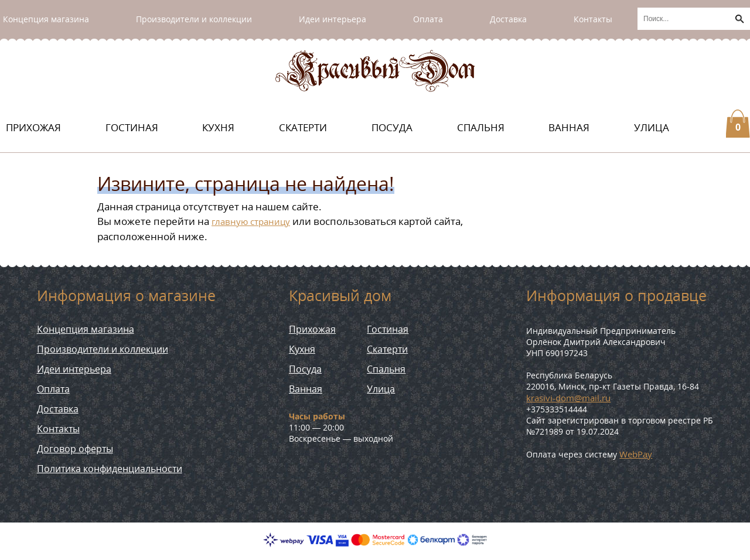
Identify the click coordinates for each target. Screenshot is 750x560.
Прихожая (33, 127)
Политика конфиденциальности (110, 469)
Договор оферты (75, 449)
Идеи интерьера (333, 19)
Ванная (569, 127)
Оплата (428, 19)
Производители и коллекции (194, 19)
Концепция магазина (46, 19)
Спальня (481, 127)
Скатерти (303, 127)
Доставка (508, 19)
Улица (652, 127)
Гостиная (132, 127)
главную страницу (251, 221)
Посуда (392, 127)
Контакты (593, 19)
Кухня (218, 127)
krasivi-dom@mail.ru (568, 398)
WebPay (636, 454)
